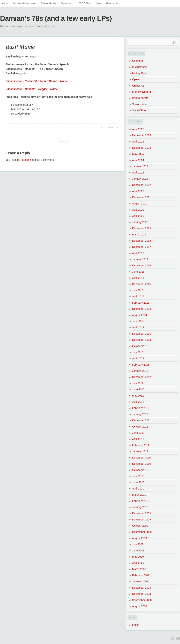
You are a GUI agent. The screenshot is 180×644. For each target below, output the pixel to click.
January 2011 (140, 451)
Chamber (138, 61)
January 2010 (140, 507)
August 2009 (140, 538)
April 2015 (138, 296)
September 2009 (142, 532)
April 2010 (138, 489)
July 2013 (138, 352)
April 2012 (138, 402)
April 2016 (138, 278)
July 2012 (138, 383)
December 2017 (142, 247)
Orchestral (138, 86)
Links (98, 3)
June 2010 (138, 482)
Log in (136, 625)
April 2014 (138, 327)
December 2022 (142, 185)
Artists (5, 3)
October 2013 (140, 346)
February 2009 (141, 575)
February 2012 (141, 408)
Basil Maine (20, 47)
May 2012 (138, 396)
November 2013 (142, 340)
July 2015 (138, 290)
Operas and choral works (25, 3)
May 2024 (138, 154)
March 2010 (139, 495)
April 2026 (138, 129)
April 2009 (138, 563)
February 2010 (141, 501)
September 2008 (142, 600)
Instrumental (139, 67)
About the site (112, 3)
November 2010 (142, 464)
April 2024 (138, 160)
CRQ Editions (85, 3)
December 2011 (142, 420)
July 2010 (138, 476)
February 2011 (141, 445)
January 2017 (140, 259)
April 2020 (138, 216)
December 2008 (142, 588)
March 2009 (139, 569)
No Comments (109, 127)
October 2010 (140, 470)
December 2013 (142, 334)
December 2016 (142, 265)
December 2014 (142, 309)
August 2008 (140, 606)
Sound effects (140, 98)
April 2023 (138, 173)
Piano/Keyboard (142, 92)
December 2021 (142, 197)
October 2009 (140, 526)
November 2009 (142, 520)
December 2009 (142, 513)
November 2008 (142, 594)
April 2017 (138, 253)
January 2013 (140, 371)
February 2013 (141, 365)
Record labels (67, 3)
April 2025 (138, 142)
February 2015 (141, 303)
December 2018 (142, 241)
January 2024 (140, 166)
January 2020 (140, 222)
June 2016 (138, 272)
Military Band (140, 73)
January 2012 (140, 414)
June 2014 (138, 321)
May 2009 (138, 557)
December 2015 (142, 284)
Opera (136, 79)
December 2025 (142, 135)
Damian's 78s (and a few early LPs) (56, 18)
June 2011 (138, 433)
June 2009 (138, 550)
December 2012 (142, 377)
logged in (26, 160)
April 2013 (138, 358)
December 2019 (142, 228)
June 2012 (138, 389)
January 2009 (140, 581)
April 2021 (138, 210)
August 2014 (140, 315)
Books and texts (48, 3)
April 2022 (138, 191)
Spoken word (140, 104)
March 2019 (139, 235)
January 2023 (140, 179)
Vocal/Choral (140, 110)
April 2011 (138, 439)
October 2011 (140, 427)
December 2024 (142, 148)
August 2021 (140, 204)
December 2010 (142, 458)
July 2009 (138, 544)
